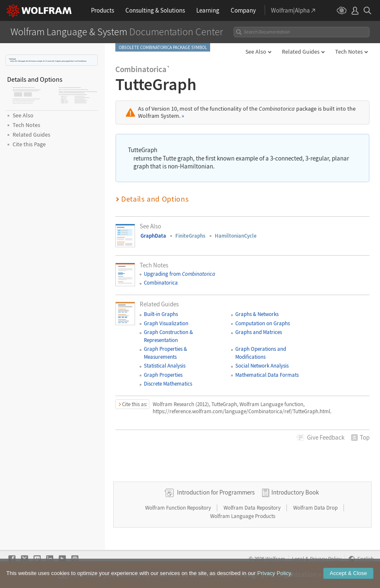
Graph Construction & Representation (168, 336)
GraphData (153, 236)
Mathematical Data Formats (267, 375)
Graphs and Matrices (259, 332)
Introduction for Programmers (216, 492)
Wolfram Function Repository (179, 508)
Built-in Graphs (161, 314)
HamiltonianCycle (236, 236)
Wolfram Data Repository (253, 508)
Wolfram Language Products (243, 516)
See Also (256, 52)
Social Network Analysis (262, 366)
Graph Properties (163, 375)
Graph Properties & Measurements (165, 353)
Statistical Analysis (165, 366)
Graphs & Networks (257, 314)
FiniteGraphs (190, 236)
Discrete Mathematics (168, 384)
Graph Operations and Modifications (261, 353)
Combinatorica (161, 283)
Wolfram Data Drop (316, 508)
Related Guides (301, 52)
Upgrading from (180, 274)
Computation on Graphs (263, 323)
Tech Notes (349, 52)
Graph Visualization (166, 323)
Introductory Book (295, 492)
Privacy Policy (274, 573)
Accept (348, 573)
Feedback (326, 437)
